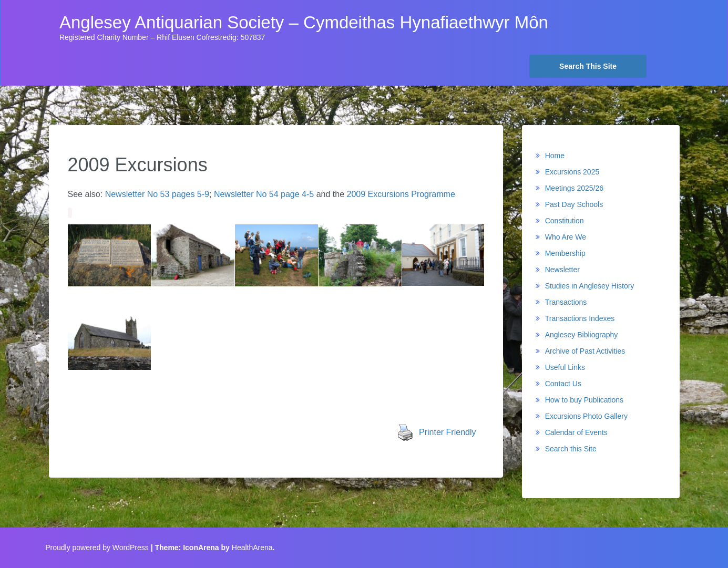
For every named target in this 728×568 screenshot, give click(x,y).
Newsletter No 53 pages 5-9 (157, 194)
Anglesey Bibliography (582, 335)
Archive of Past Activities (585, 351)
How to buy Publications (584, 400)
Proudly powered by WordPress (97, 548)
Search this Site (571, 449)
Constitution (565, 221)
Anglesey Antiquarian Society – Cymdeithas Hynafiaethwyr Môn (304, 23)
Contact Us (563, 384)
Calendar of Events (576, 432)
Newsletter (562, 270)
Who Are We (566, 237)
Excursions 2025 (572, 172)
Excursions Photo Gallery (586, 416)
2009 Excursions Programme (401, 194)
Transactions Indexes (580, 318)
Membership (565, 253)
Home (555, 156)
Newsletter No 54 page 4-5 (264, 194)
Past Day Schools (574, 204)
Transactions (566, 302)
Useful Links (565, 367)
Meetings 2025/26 (574, 188)
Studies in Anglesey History (590, 286)
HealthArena (252, 548)
